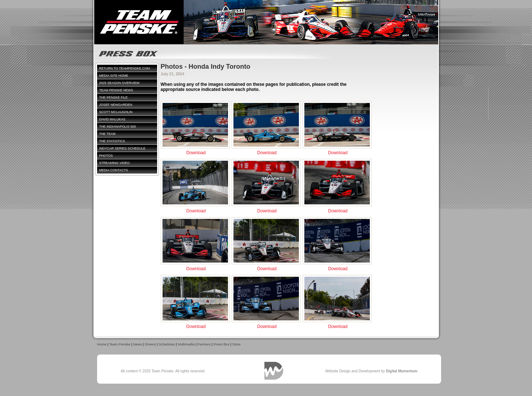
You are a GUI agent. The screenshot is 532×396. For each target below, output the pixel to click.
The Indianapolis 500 (118, 127)
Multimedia (186, 344)
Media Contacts (114, 170)
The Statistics (112, 141)
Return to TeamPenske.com (125, 68)
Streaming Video (115, 163)
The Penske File (114, 97)
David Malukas (112, 119)
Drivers (150, 344)
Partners (204, 344)
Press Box (221, 344)
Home (102, 344)
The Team (107, 134)
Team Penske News (116, 90)
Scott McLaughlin (116, 112)
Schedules (167, 344)
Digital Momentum (274, 371)
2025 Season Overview (119, 83)
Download (196, 153)
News (137, 344)
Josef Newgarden (116, 105)
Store (237, 344)
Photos (106, 156)
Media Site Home (114, 76)
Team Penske (120, 344)
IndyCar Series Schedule (123, 148)
